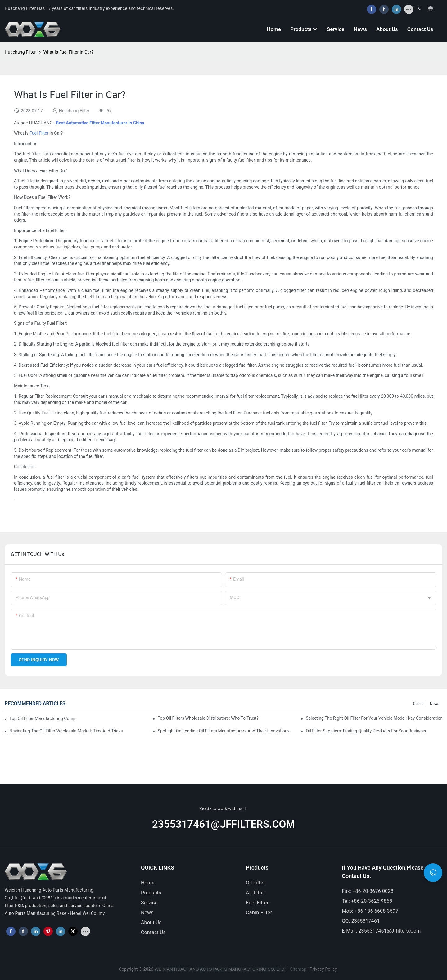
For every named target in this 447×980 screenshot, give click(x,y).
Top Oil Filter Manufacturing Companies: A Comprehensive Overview (42, 718)
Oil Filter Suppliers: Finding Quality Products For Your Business (366, 731)
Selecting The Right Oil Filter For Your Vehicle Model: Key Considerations (374, 718)
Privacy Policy (323, 969)
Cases (418, 704)
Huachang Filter (20, 52)
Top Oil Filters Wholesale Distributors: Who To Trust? (208, 718)
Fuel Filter (39, 133)
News (435, 704)
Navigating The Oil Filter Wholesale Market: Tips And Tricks (66, 731)
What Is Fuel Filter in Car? (68, 52)
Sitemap (298, 969)
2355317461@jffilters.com (223, 824)
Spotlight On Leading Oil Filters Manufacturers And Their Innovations (224, 731)
